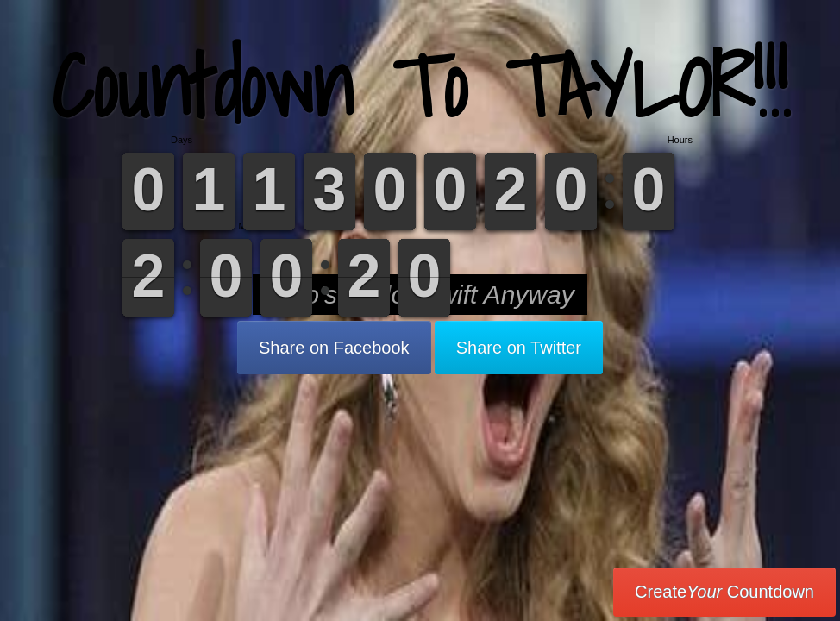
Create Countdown (724, 592)
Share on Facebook (334, 348)
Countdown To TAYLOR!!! (420, 86)
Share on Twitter (519, 348)
